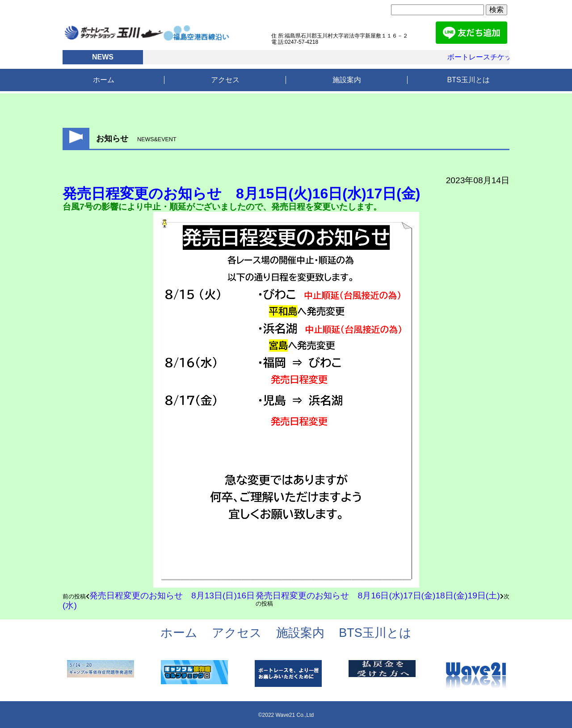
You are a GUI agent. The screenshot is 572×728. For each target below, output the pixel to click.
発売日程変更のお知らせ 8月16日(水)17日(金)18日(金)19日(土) (378, 595)
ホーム (104, 80)
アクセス (225, 80)
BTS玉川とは (468, 80)
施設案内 (347, 80)
